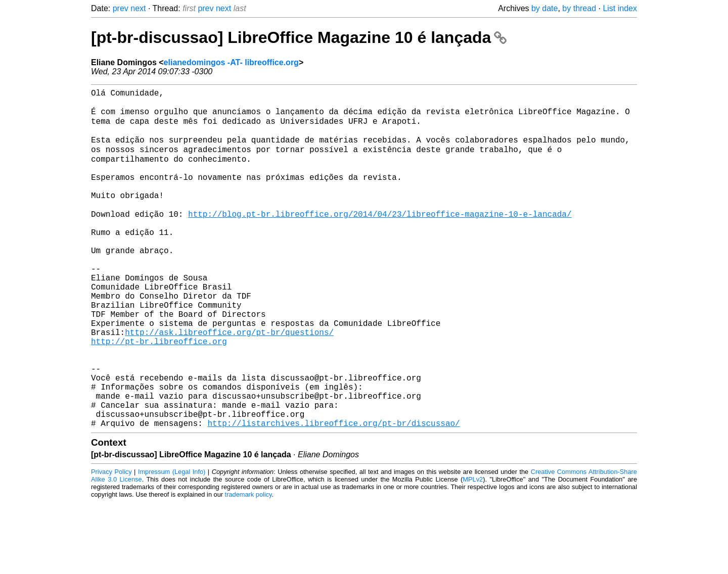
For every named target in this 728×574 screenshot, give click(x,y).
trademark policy (248, 566)
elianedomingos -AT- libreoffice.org (231, 62)
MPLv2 (473, 551)
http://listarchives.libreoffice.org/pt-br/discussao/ (333, 495)
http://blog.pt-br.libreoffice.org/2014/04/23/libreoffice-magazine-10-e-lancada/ (380, 239)
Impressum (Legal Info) (172, 543)
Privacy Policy (111, 543)
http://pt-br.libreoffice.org (159, 395)
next (138, 8)
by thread (579, 8)
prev (121, 8)
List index (620, 8)
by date (544, 8)
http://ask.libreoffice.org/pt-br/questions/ (229, 384)
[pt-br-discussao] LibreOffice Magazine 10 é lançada (299, 37)
